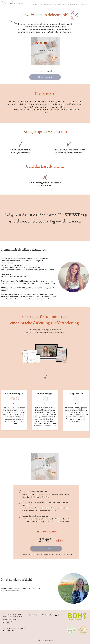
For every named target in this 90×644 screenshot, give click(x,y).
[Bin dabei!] (46, 549)
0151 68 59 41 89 (9, 630)
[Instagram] (56, 615)
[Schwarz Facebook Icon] (58, 615)
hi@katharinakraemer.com (11, 591)
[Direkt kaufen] (45, 77)
